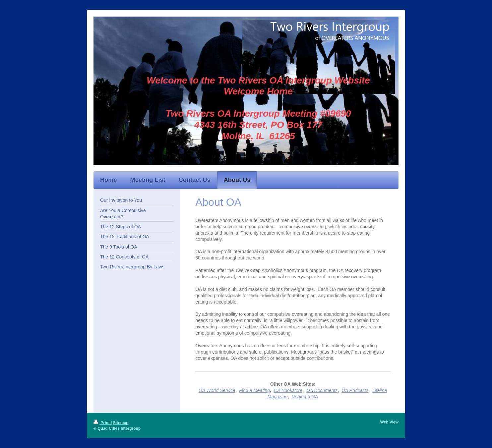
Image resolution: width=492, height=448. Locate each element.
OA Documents (322, 390)
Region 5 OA (305, 397)
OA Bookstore (288, 390)
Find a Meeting (254, 390)
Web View (389, 422)
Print (102, 423)
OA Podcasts (355, 390)
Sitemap (121, 423)
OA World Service (217, 390)
